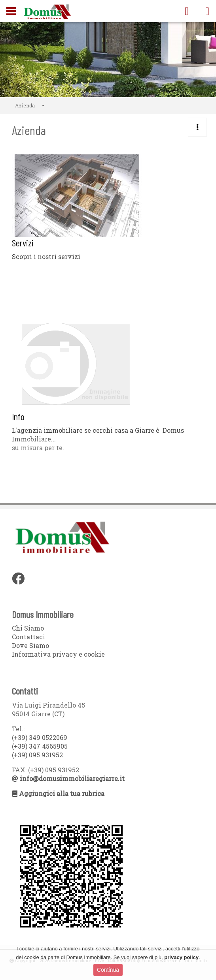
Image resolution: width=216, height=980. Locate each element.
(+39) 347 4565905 (40, 746)
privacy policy (181, 957)
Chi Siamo (28, 628)
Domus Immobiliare (47, 12)
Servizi (23, 243)
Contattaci (28, 637)
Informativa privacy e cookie (58, 654)
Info (18, 416)
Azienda (25, 105)
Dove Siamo (30, 645)
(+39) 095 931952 (37, 755)
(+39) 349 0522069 (40, 737)
